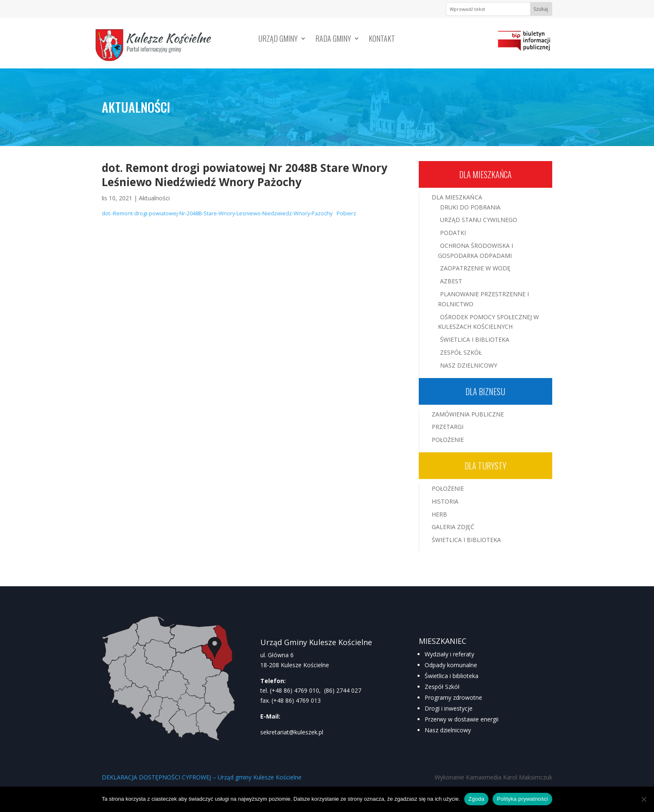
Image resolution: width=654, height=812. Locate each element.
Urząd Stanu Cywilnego (479, 220)
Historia (445, 501)
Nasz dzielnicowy (448, 730)
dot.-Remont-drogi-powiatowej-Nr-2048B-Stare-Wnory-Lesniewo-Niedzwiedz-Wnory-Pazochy (217, 213)
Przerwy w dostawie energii (462, 719)
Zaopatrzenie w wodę (475, 268)
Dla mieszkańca (485, 174)
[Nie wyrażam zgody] (644, 799)
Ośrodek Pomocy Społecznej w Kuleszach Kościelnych (488, 322)
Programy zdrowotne (453, 697)
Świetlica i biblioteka (452, 676)
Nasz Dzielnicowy (469, 365)
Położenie (448, 440)
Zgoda (476, 799)
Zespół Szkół (461, 352)
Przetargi (448, 427)
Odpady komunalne (451, 665)
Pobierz (346, 213)
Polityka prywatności (522, 799)
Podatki (453, 233)
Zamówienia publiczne (468, 414)
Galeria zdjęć (453, 527)
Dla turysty (485, 466)
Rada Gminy (333, 40)
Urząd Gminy (278, 40)
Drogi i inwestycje (449, 708)
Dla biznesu (485, 391)
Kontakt (382, 40)
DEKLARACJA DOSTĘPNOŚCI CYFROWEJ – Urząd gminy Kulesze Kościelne (202, 777)
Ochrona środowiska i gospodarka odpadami (475, 251)
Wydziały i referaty (449, 654)
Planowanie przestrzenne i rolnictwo (483, 299)
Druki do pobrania (470, 207)
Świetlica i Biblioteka (475, 339)
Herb (439, 514)
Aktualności (154, 198)
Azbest (451, 281)
